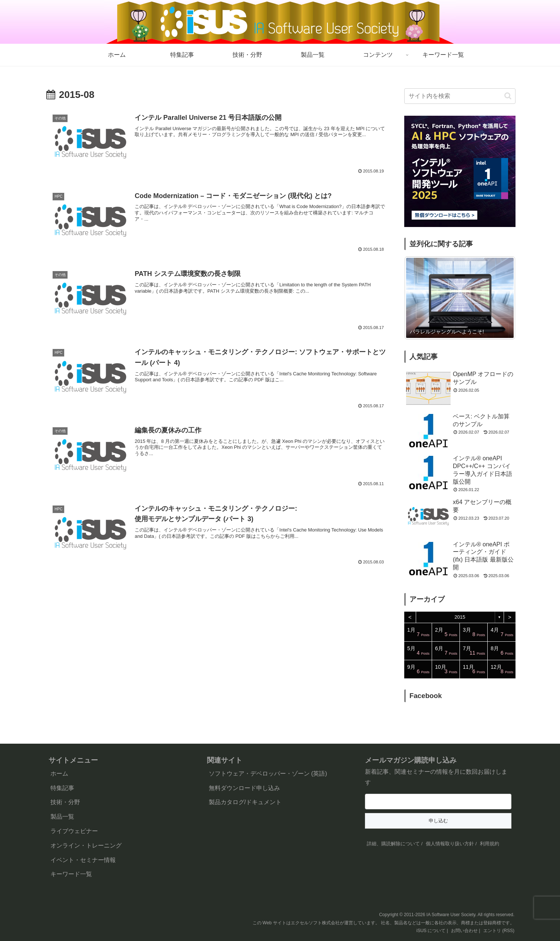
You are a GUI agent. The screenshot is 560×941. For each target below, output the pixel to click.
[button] (508, 96)
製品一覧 (62, 817)
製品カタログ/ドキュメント (245, 802)
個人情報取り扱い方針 (450, 844)
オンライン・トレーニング (86, 845)
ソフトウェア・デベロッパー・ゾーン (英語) (268, 774)
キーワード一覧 (71, 874)
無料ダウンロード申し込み (244, 788)
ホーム (59, 774)
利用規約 (490, 844)
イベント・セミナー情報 (83, 860)
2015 (460, 617)
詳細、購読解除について (393, 844)
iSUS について (431, 931)
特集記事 (62, 788)
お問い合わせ (464, 931)
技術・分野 (65, 802)
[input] (460, 96)
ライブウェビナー (74, 831)
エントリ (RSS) (499, 931)
